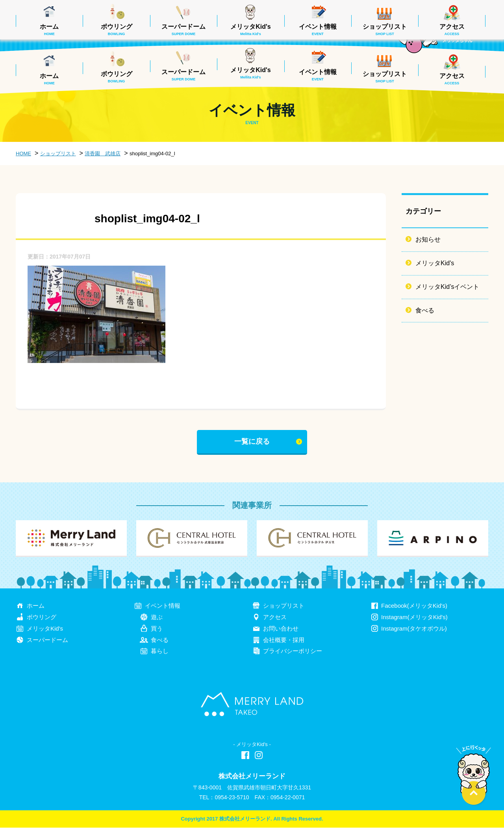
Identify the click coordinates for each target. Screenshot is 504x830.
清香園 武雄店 (103, 154)
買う (157, 631)
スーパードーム (183, 75)
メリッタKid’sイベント (447, 287)
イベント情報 (318, 75)
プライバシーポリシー (293, 654)
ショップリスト (385, 77)
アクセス (452, 79)
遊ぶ (157, 619)
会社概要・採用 (284, 642)
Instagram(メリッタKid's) (414, 619)
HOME (23, 154)
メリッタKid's (250, 73)
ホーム (49, 79)
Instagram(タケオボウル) (414, 631)
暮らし (160, 654)
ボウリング (117, 77)
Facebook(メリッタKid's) (414, 608)
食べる (425, 310)
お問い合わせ (281, 631)
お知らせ (428, 239)
